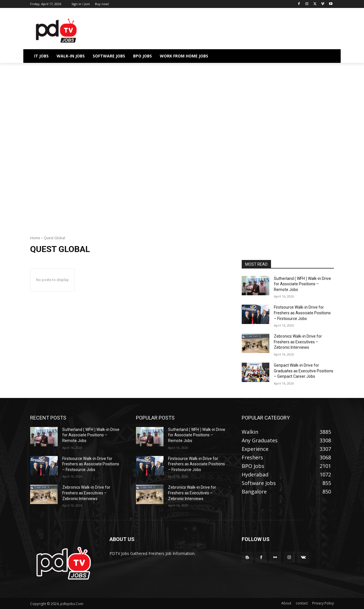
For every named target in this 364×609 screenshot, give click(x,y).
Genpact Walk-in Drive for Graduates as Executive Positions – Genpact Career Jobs (304, 371)
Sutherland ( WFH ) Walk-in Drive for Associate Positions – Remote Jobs (302, 284)
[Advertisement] (182, 105)
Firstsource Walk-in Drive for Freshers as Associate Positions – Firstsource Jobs (302, 313)
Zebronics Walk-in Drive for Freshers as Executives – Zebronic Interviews (298, 342)
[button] (327, 56)
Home (35, 238)
